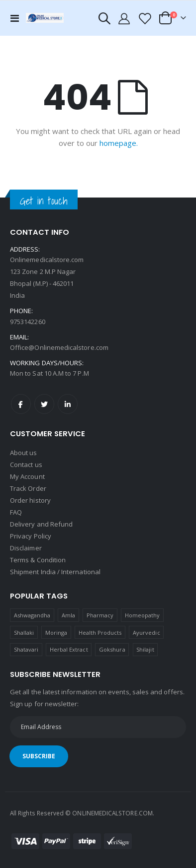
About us (24, 453)
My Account (27, 476)
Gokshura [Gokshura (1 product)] (112, 649)
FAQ (16, 512)
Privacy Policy (31, 536)
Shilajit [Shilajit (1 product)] (145, 649)
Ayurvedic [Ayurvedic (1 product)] (147, 633)
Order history (30, 500)
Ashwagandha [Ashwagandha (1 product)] (32, 615)
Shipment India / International (55, 572)
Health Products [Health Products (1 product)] (100, 633)
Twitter (44, 404)
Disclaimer (26, 548)
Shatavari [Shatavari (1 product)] (26, 649)
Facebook (21, 404)
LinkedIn (68, 404)
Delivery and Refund (41, 524)
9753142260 (28, 322)
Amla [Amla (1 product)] (68, 615)
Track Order (28, 488)
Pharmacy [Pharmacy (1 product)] (100, 615)
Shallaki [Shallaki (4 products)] (24, 633)
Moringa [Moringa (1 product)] (56, 633)
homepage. (119, 143)
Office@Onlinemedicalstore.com (59, 347)
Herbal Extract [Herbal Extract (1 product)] (69, 649)
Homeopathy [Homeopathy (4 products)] (143, 615)
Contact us (26, 465)
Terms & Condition (38, 560)
